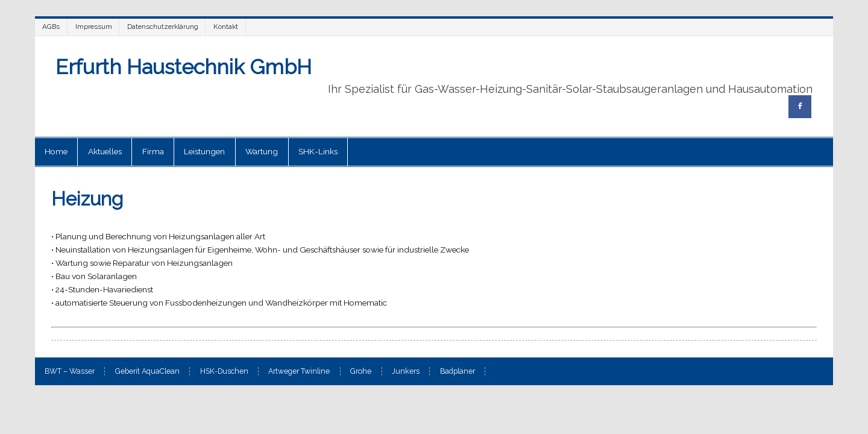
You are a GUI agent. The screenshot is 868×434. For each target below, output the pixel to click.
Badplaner (458, 371)
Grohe (361, 371)
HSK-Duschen (224, 371)
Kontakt (226, 27)
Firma (153, 151)
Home (56, 151)
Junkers (406, 371)
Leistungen (204, 151)
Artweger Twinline (299, 371)
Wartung (262, 151)
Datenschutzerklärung (163, 27)
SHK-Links (318, 151)
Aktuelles (105, 151)
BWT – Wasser (70, 371)
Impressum (94, 27)
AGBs (51, 27)
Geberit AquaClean (147, 371)
